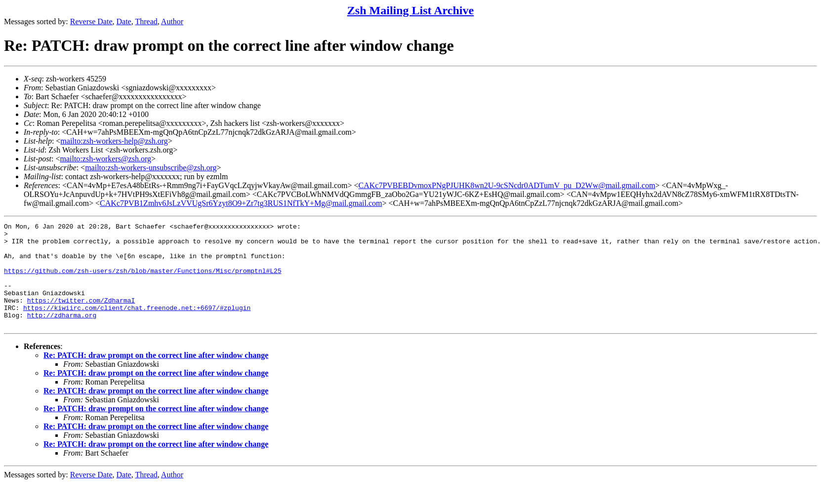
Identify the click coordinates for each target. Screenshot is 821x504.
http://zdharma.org (62, 334)
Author (172, 21)
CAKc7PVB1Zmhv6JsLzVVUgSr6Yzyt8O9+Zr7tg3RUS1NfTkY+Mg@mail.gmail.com (241, 203)
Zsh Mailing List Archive (410, 10)
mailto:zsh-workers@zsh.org (105, 159)
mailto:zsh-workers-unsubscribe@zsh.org (151, 168)
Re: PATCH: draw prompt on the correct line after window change (156, 376)
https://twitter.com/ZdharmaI (81, 316)
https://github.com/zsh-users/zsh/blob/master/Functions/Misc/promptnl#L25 (143, 281)
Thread (146, 21)
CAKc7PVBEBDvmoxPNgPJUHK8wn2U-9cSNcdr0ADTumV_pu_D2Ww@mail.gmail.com (507, 185)
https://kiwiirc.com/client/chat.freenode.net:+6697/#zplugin (137, 325)
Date (124, 21)
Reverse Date (91, 21)
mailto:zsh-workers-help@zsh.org (114, 141)
